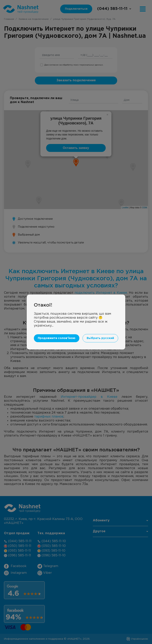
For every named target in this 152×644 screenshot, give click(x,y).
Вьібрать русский (100, 338)
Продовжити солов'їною (57, 338)
